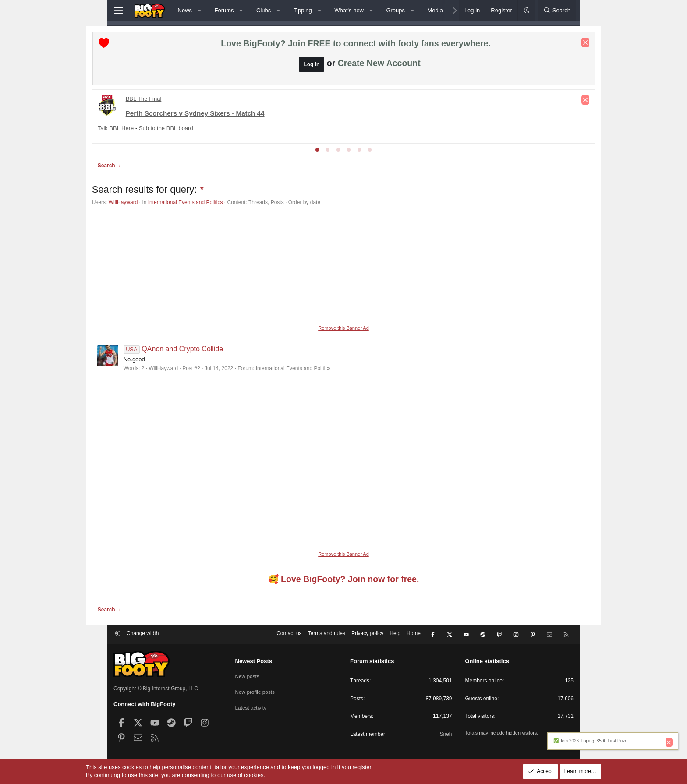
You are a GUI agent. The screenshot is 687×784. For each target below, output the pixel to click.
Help (395, 635)
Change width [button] (143, 635)
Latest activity (251, 706)
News (185, 10)
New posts (248, 675)
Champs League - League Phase (490, 115)
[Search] (557, 11)
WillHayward (145, 203)
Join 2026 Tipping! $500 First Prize (594, 741)
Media (435, 10)
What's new (349, 10)
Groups (395, 10)
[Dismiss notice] (564, 43)
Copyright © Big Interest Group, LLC (156, 689)
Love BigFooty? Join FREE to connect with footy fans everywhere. (356, 44)
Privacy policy (367, 635)
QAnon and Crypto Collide (195, 349)
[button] (200, 11)
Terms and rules (327, 635)
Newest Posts (254, 661)
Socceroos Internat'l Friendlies (400, 115)
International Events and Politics (207, 203)
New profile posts (255, 691)
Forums (224, 10)
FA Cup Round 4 (331, 115)
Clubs (264, 10)
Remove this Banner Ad (343, 328)
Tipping (303, 10)
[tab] (317, 150)
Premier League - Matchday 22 (190, 99)
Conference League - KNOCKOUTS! (195, 115)
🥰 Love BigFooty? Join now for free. (344, 580)
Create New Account (379, 64)
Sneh (446, 734)
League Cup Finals (276, 115)
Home (414, 635)
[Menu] (118, 11)
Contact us (289, 635)
